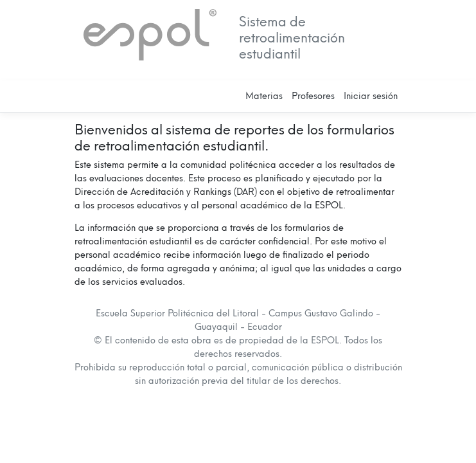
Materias (264, 96)
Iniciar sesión (371, 96)
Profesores (313, 96)
